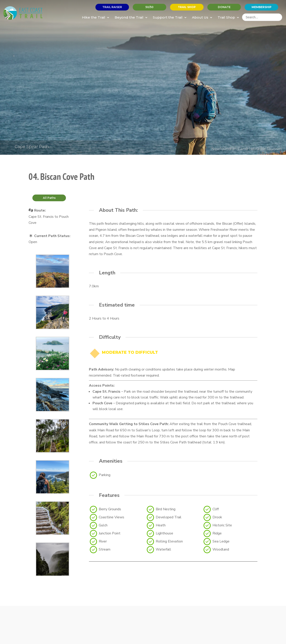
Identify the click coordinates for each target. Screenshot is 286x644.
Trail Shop (226, 17)
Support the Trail (168, 17)
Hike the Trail (94, 17)
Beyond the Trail (129, 17)
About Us (200, 17)
